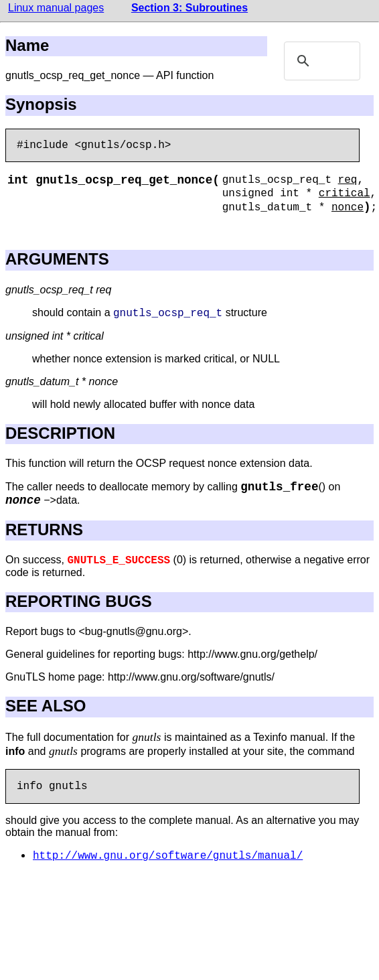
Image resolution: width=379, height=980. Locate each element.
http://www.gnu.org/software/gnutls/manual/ (168, 856)
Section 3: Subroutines (189, 8)
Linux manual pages (56, 8)
